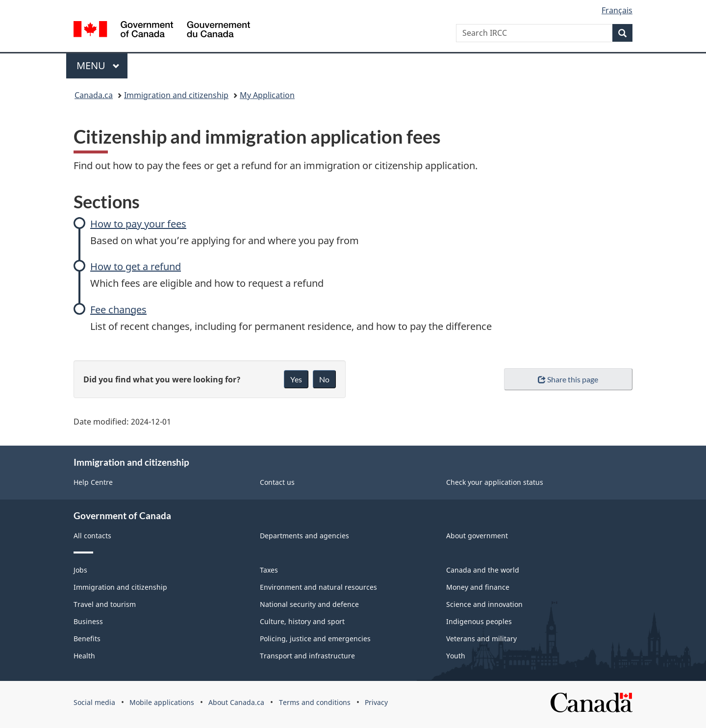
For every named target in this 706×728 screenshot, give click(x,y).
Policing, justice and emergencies (315, 639)
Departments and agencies (304, 536)
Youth (456, 656)
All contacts (92, 536)
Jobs (80, 570)
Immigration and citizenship (176, 95)
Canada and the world (483, 570)
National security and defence (309, 604)
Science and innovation (484, 604)
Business (88, 621)
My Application (267, 95)
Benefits (87, 639)
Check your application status (495, 482)
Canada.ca (94, 95)
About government (477, 536)
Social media (94, 702)
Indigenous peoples (479, 621)
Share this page (568, 379)
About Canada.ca (236, 702)
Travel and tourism (105, 604)
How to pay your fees (138, 224)
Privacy (376, 702)
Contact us (277, 482)
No (324, 379)
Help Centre (93, 482)
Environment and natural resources (318, 587)
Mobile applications (162, 702)
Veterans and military (481, 639)
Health (84, 656)
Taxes (269, 570)
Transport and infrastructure (307, 656)
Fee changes (118, 310)
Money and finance (478, 587)
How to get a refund (136, 266)
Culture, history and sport (302, 621)
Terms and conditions (315, 702)
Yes (296, 379)
